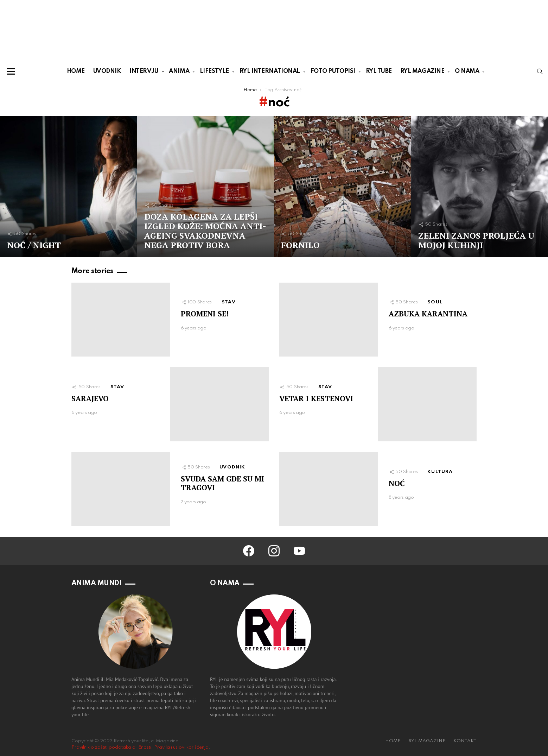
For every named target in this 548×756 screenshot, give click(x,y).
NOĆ (397, 483)
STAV (229, 302)
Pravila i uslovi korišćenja (181, 747)
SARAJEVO (90, 398)
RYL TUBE (379, 71)
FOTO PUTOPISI (333, 73)
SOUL (435, 302)
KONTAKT (465, 741)
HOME (76, 71)
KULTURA (440, 472)
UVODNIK (107, 71)
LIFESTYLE (214, 73)
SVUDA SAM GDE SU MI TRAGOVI (222, 483)
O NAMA (467, 73)
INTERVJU (144, 73)
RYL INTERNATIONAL (270, 73)
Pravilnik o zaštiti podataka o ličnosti (111, 747)
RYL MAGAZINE (422, 73)
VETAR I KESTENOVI (316, 398)
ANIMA (179, 73)
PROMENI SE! (205, 314)
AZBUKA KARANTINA (428, 314)
